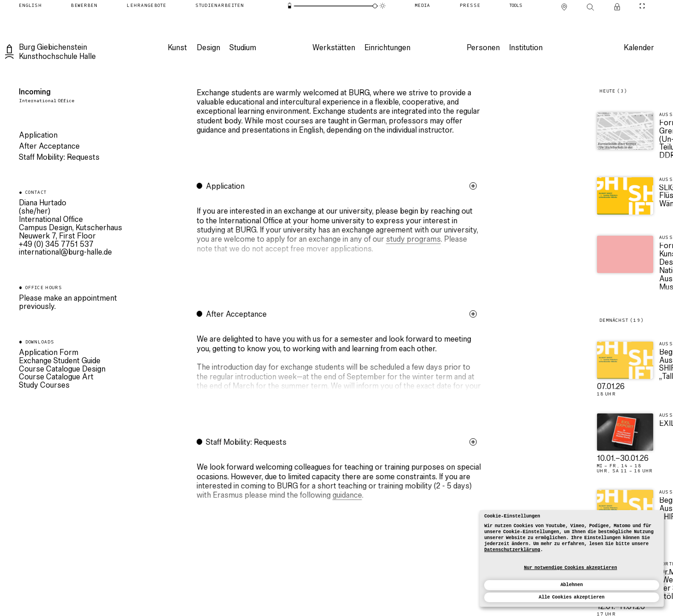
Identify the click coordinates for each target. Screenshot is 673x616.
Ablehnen (572, 585)
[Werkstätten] (333, 48)
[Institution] (525, 48)
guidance (359, 496)
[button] (351, 235)
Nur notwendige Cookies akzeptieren (570, 568)
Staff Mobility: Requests (59, 158)
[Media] (423, 6)
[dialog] (572, 558)
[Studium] (242, 48)
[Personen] (483, 48)
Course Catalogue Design (62, 370)
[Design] (208, 48)
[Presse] (470, 6)
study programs (425, 240)
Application (38, 136)
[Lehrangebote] (146, 6)
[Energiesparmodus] (290, 6)
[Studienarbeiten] (220, 6)
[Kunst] (177, 48)
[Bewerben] (84, 6)
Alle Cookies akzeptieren (572, 597)
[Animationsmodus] (383, 6)
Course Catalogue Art (56, 378)
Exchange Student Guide (60, 361)
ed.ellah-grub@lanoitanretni (65, 253)
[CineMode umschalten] (642, 6)
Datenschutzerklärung (512, 550)
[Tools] (516, 6)
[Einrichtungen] (387, 48)
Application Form (49, 353)
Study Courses (44, 386)
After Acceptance (49, 147)
